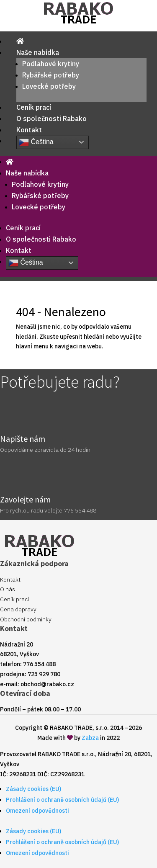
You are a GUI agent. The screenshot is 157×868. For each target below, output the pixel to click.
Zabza (90, 738)
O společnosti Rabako (51, 118)
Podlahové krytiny (51, 64)
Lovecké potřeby (49, 86)
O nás (8, 589)
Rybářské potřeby (51, 75)
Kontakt (29, 130)
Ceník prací (34, 107)
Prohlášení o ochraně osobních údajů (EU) (62, 800)
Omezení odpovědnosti (37, 811)
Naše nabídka (38, 52)
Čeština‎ (36, 142)
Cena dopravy (18, 609)
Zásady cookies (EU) (33, 789)
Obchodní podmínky (26, 619)
